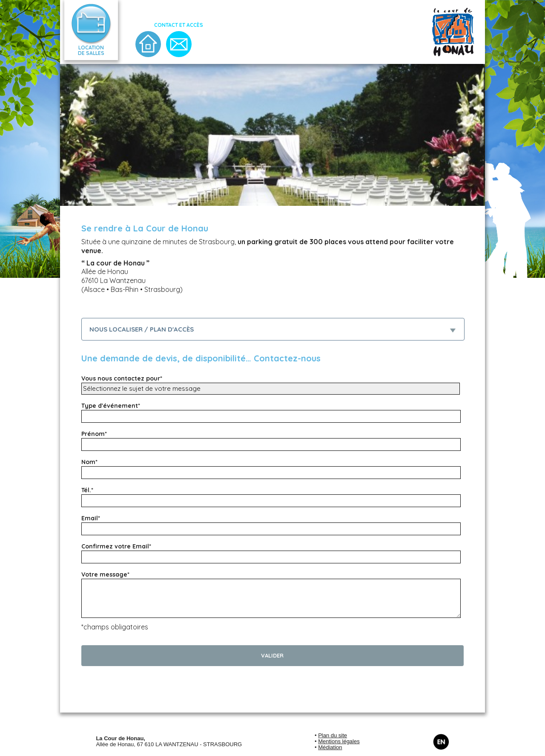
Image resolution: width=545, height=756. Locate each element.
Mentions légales (339, 741)
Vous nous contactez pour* (122, 378)
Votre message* (105, 574)
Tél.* (87, 490)
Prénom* (94, 434)
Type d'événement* (111, 406)
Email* (91, 518)
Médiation (330, 747)
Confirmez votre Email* (116, 546)
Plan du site (333, 735)
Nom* (89, 462)
